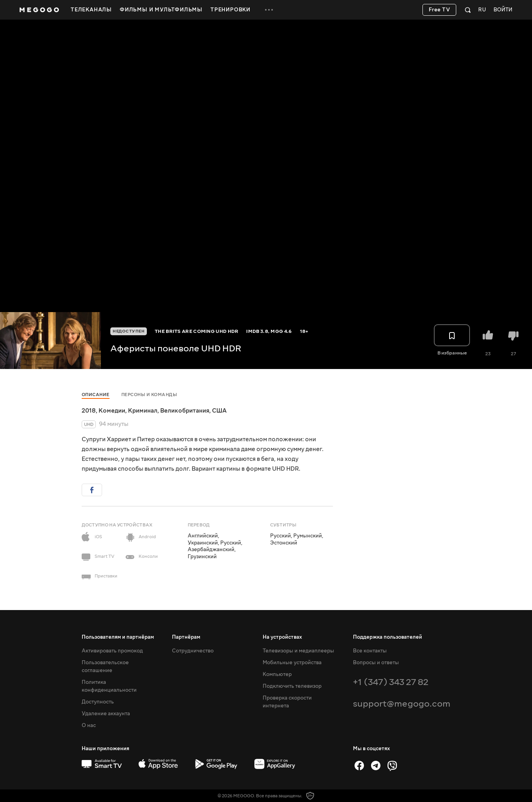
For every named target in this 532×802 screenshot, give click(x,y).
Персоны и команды (149, 395)
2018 (89, 411)
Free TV (440, 10)
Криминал (143, 411)
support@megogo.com (402, 704)
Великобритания (185, 411)
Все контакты (370, 651)
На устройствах (282, 637)
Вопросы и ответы (376, 663)
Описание (96, 395)
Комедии (112, 411)
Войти (503, 10)
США (219, 411)
